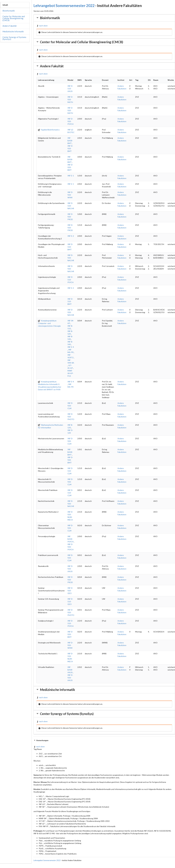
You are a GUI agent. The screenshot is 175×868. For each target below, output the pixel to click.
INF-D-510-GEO (70, 602)
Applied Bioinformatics (49, 130)
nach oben (42, 26)
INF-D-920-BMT (70, 148)
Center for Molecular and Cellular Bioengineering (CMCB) (14, 18)
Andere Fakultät (10, 26)
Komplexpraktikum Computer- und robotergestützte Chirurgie (49, 323)
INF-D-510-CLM (70, 471)
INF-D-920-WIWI (70, 195)
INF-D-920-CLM (70, 406)
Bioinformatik (9, 11)
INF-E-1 (71, 176)
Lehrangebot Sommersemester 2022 (64, 6)
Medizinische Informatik (13, 31)
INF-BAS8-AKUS (70, 670)
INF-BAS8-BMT (70, 141)
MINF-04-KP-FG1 (70, 373)
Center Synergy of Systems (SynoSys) (14, 38)
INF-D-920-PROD (70, 217)
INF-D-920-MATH (70, 99)
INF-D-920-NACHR (71, 258)
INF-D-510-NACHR (71, 206)
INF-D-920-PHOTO (71, 417)
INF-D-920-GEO (70, 591)
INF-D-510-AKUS (70, 89)
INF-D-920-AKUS (70, 569)
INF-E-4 (71, 347)
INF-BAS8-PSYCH (70, 539)
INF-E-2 (71, 236)
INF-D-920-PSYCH (70, 121)
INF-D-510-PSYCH (70, 280)
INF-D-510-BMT (70, 247)
